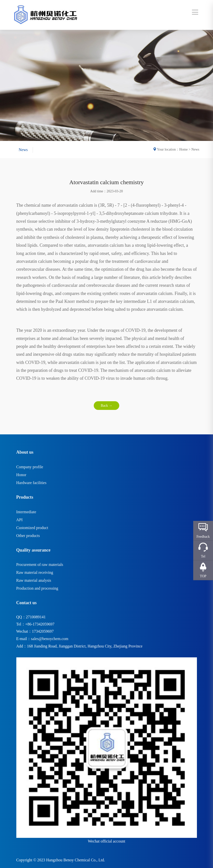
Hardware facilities (31, 483)
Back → (106, 406)
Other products (28, 536)
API (20, 520)
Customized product (32, 528)
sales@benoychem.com (50, 639)
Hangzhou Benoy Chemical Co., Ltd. (76, 860)
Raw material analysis (34, 580)
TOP (203, 576)
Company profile (30, 467)
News (23, 150)
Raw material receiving (35, 572)
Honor (21, 475)
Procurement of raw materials (40, 565)
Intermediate (26, 512)
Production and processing (37, 588)
